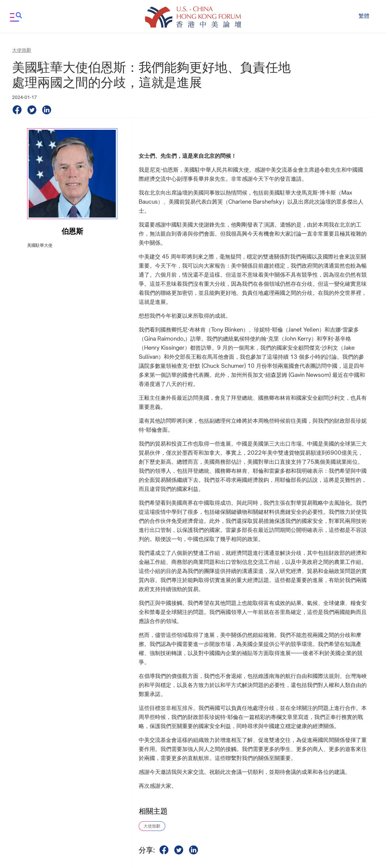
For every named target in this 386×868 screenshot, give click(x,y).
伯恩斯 (72, 231)
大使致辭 (152, 826)
